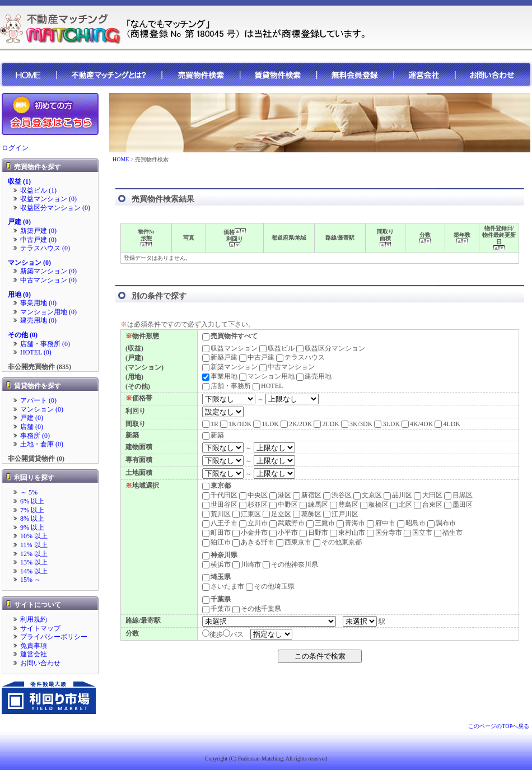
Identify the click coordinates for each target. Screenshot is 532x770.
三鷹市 (321, 523)
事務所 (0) (35, 436)
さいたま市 (223, 586)
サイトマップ (40, 628)
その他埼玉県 (270, 586)
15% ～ (31, 580)
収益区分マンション (331, 348)
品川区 (398, 495)
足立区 (277, 514)
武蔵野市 (287, 523)
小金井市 (250, 533)
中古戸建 (257, 357)
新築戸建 (220, 357)
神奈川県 (220, 555)
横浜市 (216, 564)
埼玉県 (216, 577)
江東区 (247, 514)
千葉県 (216, 599)
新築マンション (230, 367)
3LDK (387, 424)
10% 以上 (34, 536)
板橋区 (374, 505)
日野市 (314, 533)
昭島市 (411, 523)
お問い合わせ (40, 663)
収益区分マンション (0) (55, 208)
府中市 (381, 523)
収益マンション (230, 348)
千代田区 (220, 495)
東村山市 (347, 533)
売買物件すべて (230, 336)
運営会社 (34, 654)
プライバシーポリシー (54, 637)
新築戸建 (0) (38, 231)
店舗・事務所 (227, 386)
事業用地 (220, 376)
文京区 (368, 495)
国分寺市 (384, 533)
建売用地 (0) (38, 320)
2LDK (326, 424)
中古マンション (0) (48, 280)
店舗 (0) (32, 427)
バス (237, 634)
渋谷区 (337, 495)
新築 (213, 435)
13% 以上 (34, 562)
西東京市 (294, 542)
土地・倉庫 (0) (42, 444)
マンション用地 (267, 376)
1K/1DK (236, 424)
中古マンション (287, 367)
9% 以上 (32, 528)
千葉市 (216, 609)
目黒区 (458, 495)
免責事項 (34, 646)
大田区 (428, 495)
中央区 (253, 495)
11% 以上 (34, 545)
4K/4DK (417, 424)
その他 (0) (23, 335)
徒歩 (216, 634)
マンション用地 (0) (48, 312)
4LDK (447, 424)
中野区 (284, 505)
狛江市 (216, 542)
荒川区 (216, 514)
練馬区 (314, 505)
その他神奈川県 (290, 564)
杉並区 (253, 505)
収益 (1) (19, 181)
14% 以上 (34, 571)
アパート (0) (38, 400)
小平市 (284, 533)
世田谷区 (220, 505)
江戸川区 (341, 514)
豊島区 (344, 505)
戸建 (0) (19, 222)
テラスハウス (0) (45, 248)
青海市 (351, 523)
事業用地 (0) (38, 303)
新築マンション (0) (48, 271)
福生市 (448, 533)
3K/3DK (357, 424)
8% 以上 (32, 519)
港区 (280, 495)
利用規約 (34, 619)
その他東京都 (337, 542)
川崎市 (247, 564)
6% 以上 (32, 501)
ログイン (15, 148)
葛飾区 (307, 514)
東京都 (216, 486)
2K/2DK (296, 424)
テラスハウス (300, 357)
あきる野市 (253, 542)
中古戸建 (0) (38, 240)
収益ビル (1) (38, 190)
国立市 (418, 533)
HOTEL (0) (36, 352)
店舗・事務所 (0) (45, 344)
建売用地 (314, 376)
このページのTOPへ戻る (499, 726)
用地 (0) (19, 295)
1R (210, 424)
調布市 (442, 523)
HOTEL (268, 386)
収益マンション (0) (48, 199)
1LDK (266, 424)
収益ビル (277, 348)
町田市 (216, 533)
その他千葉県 (257, 609)
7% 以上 (32, 510)
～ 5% (29, 492)
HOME (121, 159)
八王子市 (220, 523)
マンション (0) (29, 263)
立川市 (253, 523)
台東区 (428, 505)
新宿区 (307, 495)
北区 (401, 505)
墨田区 (458, 505)
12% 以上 (34, 554)
